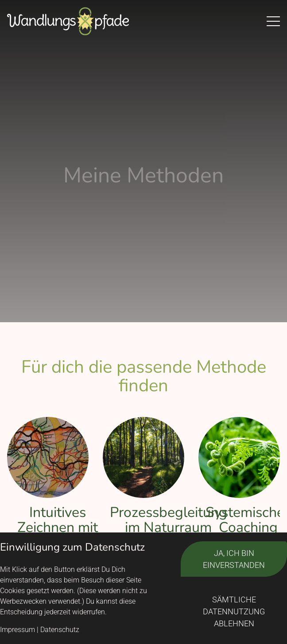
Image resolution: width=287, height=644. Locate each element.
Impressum (17, 630)
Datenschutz (60, 630)
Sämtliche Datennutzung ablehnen (234, 611)
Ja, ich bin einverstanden (234, 559)
